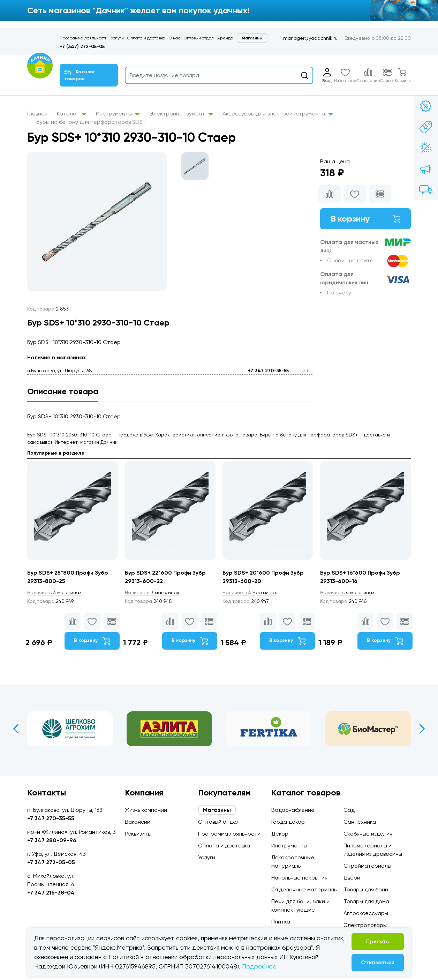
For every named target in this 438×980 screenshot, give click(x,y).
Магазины (252, 38)
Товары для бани (366, 889)
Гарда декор (288, 822)
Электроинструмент (181, 114)
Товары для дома (366, 901)
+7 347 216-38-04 (51, 893)
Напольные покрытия (299, 878)
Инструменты (118, 114)
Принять (378, 941)
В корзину (365, 219)
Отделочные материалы (304, 889)
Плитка (281, 922)
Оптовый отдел (199, 38)
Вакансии (138, 822)
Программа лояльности (84, 38)
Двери (352, 878)
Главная (37, 114)
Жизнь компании (146, 810)
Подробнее (259, 966)
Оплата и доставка (146, 38)
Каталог (72, 114)
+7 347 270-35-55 (268, 371)
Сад (349, 810)
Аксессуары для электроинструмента (278, 114)
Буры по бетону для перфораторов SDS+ (91, 122)
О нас (175, 38)
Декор (280, 834)
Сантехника (360, 822)
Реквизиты (138, 834)
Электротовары (365, 925)
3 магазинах (54, 592)
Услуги (117, 38)
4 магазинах (250, 592)
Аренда (225, 38)
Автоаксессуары (366, 913)
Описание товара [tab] (63, 391)
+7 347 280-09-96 (52, 840)
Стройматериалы (367, 866)
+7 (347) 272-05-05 (82, 47)
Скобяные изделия (368, 834)
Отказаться (378, 962)
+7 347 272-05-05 (51, 862)
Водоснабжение (293, 810)
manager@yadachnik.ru (310, 38)
